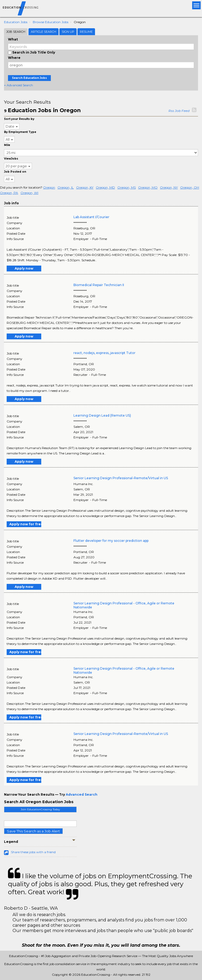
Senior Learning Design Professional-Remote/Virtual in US (121, 478)
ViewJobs (11, 159)
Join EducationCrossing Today (40, 809)
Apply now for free (25, 524)
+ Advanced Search (18, 85)
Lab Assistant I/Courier (91, 217)
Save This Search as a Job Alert (33, 831)
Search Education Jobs (29, 78)
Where (14, 58)
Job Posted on (15, 172)
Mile (7, 145)
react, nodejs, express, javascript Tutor (104, 353)
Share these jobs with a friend (33, 852)
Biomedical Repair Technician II (99, 285)
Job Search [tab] (16, 32)
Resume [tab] (86, 32)
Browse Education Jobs (51, 22)
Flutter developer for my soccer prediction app (111, 541)
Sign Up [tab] (68, 32)
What (13, 39)
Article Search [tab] (44, 32)
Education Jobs (16, 22)
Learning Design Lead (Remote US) (102, 415)
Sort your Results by (19, 119)
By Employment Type (20, 132)
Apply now (24, 268)
